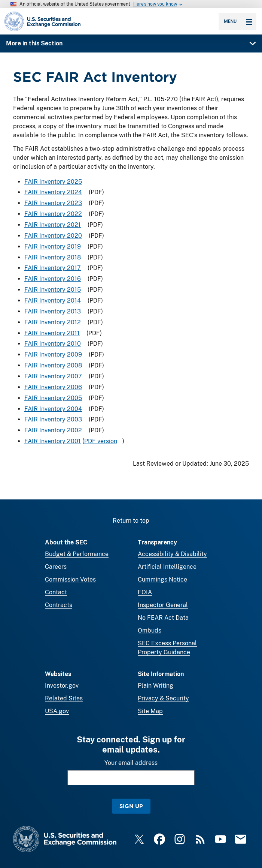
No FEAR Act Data (163, 618)
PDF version (101, 441)
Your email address (131, 763)
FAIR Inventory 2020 (53, 236)
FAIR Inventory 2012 (53, 322)
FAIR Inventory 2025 (53, 182)
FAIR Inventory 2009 (53, 355)
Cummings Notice (162, 579)
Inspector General (163, 605)
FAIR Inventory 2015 (53, 290)
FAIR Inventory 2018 (53, 257)
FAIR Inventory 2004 (53, 409)
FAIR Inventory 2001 (53, 441)
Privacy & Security (163, 698)
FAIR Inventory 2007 (53, 376)
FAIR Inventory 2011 (52, 333)
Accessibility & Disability (172, 554)
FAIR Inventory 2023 (53, 203)
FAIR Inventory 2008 (53, 365)
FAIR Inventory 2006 (53, 387)
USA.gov (57, 711)
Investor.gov (62, 686)
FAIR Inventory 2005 (53, 398)
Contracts (59, 605)
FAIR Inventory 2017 (53, 268)
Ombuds (150, 630)
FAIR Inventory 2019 (53, 247)
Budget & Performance (77, 554)
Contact (56, 592)
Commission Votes (70, 579)
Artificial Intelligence (167, 567)
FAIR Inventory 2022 (53, 214)
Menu (238, 21)
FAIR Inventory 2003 (53, 420)
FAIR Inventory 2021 (53, 225)
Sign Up (131, 806)
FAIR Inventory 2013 (53, 311)
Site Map (150, 711)
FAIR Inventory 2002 (53, 430)
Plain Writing (156, 686)
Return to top (131, 521)
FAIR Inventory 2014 (53, 301)
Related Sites (64, 698)
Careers (56, 567)
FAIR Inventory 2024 (53, 193)
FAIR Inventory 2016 (53, 279)
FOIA (145, 592)
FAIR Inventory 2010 (53, 344)
